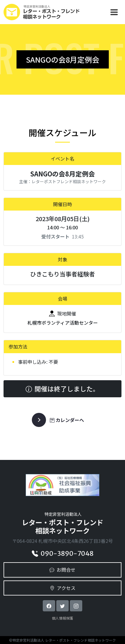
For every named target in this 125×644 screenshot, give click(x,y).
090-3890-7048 (63, 554)
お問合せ (63, 570)
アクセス (63, 588)
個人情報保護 (63, 618)
